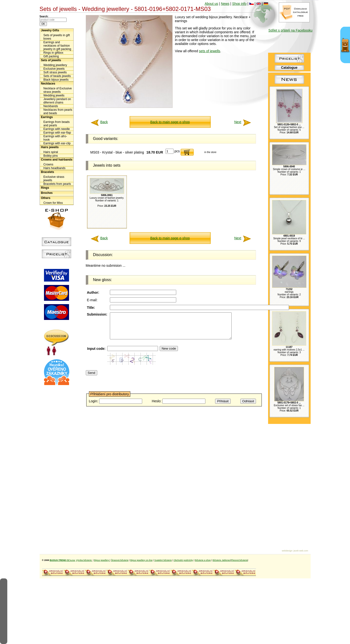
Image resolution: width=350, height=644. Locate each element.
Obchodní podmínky (183, 560)
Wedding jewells (54, 95)
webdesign (287, 551)
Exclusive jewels (54, 69)
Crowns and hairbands (57, 160)
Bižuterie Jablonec (221, 560)
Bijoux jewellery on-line (141, 560)
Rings (45, 188)
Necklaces (48, 84)
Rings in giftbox (53, 53)
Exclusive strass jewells (54, 179)
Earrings (47, 117)
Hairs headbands (55, 168)
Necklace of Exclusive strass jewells (58, 90)
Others (46, 198)
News (225, 4)
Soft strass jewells (55, 72)
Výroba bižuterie (84, 560)
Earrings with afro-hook (55, 138)
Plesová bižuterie (239, 560)
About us (211, 4)
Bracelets (48, 172)
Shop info (239, 4)
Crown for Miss (53, 203)
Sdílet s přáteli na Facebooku (290, 30)
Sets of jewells (51, 60)
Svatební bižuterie (163, 560)
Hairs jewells (50, 147)
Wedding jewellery (55, 65)
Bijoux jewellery (102, 560)
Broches (47, 193)
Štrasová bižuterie (120, 560)
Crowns (48, 164)
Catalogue (289, 68)
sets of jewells (210, 51)
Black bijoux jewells (56, 80)
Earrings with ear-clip (57, 143)
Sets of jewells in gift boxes (57, 37)
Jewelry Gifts (50, 30)
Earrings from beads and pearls (57, 124)
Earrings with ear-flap (57, 133)
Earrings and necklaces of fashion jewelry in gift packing (57, 46)
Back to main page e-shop (170, 122)
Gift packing (51, 56)
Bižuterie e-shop (203, 560)
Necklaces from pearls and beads (58, 112)
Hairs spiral (51, 152)
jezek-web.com (301, 551)
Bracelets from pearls (57, 184)
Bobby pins (51, 156)
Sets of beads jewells (57, 76)
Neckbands (51, 106)
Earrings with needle (57, 129)
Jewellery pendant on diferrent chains (57, 101)
